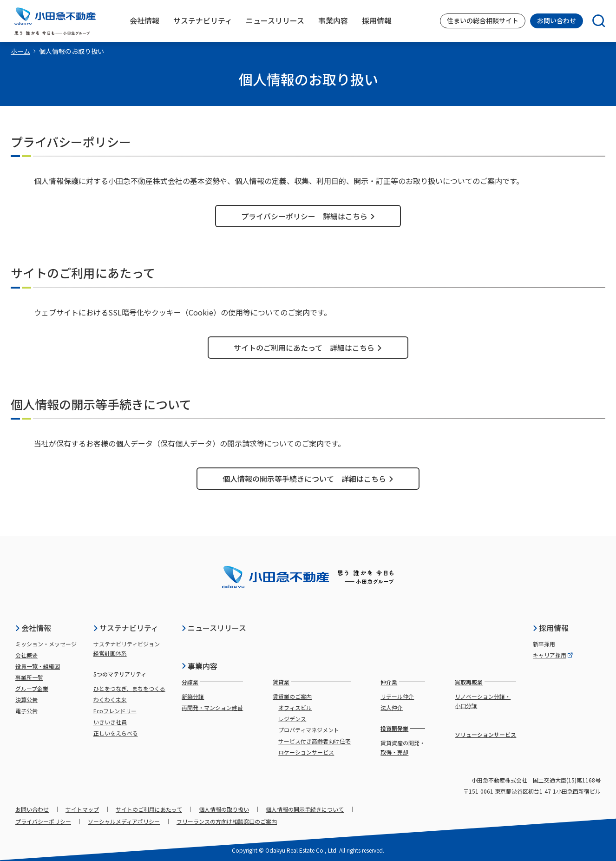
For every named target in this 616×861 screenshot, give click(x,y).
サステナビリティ (126, 628)
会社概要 (26, 655)
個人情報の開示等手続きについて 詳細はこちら (308, 479)
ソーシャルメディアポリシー (124, 821)
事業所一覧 (29, 677)
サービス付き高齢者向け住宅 (315, 741)
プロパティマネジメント (309, 730)
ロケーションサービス (306, 752)
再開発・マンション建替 (212, 707)
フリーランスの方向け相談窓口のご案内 (227, 821)
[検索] (594, 21)
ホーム (20, 51)
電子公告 (26, 711)
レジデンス (292, 719)
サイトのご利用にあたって (149, 809)
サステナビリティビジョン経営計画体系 (127, 648)
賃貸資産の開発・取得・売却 (403, 747)
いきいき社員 (110, 722)
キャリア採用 (553, 655)
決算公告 (26, 700)
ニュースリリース (214, 628)
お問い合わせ (557, 20)
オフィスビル (295, 707)
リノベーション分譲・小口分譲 (483, 701)
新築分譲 (193, 696)
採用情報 (550, 628)
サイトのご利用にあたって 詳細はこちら (308, 348)
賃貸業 (281, 682)
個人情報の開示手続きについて (305, 809)
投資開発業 (394, 728)
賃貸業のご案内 (292, 696)
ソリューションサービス (485, 734)
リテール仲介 (397, 696)
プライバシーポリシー (43, 821)
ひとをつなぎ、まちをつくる (129, 688)
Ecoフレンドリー (115, 711)
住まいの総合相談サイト (483, 20)
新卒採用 (544, 644)
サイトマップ (82, 809)
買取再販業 (469, 682)
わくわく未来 (110, 700)
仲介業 (389, 682)
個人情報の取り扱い (224, 809)
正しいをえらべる (116, 733)
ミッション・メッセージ (46, 644)
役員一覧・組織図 (38, 666)
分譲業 (190, 682)
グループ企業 (32, 688)
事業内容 (199, 666)
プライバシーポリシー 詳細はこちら (308, 216)
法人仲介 (392, 707)
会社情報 (33, 628)
